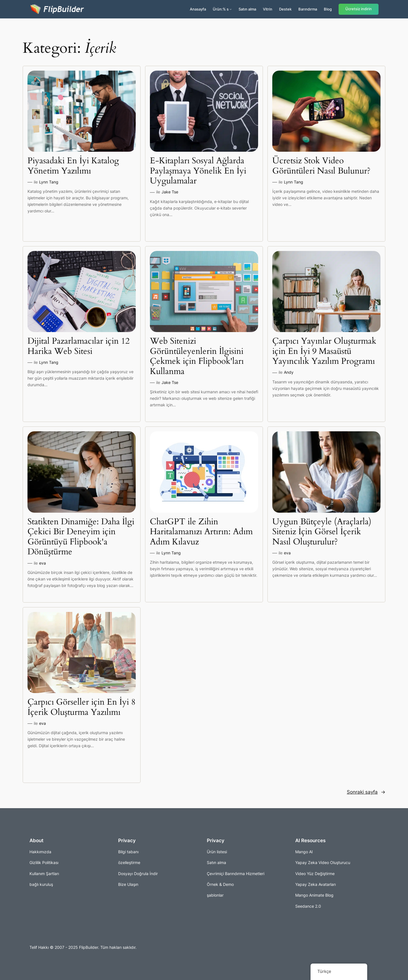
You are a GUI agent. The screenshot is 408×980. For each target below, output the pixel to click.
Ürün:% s (221, 9)
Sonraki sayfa (366, 792)
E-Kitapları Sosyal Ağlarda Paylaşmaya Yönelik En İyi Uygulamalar (198, 171)
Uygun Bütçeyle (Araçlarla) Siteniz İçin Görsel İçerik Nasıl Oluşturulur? (322, 532)
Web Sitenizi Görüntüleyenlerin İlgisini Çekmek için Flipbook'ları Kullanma (197, 356)
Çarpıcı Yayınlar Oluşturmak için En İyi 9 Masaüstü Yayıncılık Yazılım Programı (324, 351)
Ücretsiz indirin (359, 9)
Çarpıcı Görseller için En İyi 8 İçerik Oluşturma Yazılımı (81, 707)
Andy (289, 372)
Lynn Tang (49, 182)
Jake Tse (170, 192)
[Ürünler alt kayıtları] (231, 9)
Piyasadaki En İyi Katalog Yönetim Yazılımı (73, 166)
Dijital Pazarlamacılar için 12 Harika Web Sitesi (78, 346)
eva (42, 563)
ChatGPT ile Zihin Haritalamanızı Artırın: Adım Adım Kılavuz (201, 532)
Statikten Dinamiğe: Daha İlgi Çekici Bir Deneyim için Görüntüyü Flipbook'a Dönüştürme (81, 537)
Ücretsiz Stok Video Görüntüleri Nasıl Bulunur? (321, 166)
